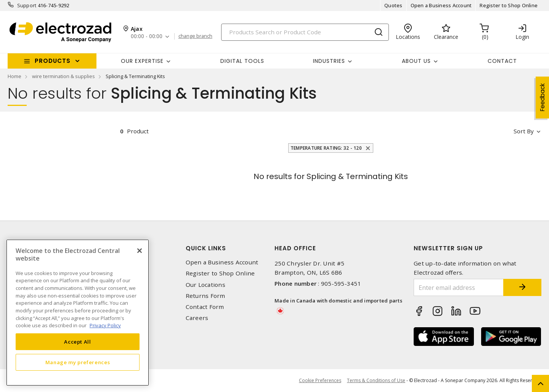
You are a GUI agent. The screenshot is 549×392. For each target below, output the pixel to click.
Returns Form (205, 296)
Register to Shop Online (509, 5)
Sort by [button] (524, 131)
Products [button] (53, 61)
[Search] (305, 32)
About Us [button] (416, 61)
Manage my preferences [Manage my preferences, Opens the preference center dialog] (78, 362)
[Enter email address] (459, 287)
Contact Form (205, 307)
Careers (197, 318)
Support (27, 5)
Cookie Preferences (320, 381)
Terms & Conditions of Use (376, 380)
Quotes (393, 5)
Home (14, 76)
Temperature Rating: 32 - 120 (327, 148)
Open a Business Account (441, 5)
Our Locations (205, 285)
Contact (502, 61)
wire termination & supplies (63, 76)
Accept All (78, 342)
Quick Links (206, 248)
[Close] (140, 251)
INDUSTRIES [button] (329, 61)
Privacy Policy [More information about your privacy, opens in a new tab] (105, 325)
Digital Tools (242, 61)
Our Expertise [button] (142, 61)
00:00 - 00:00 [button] (147, 36)
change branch (195, 36)
